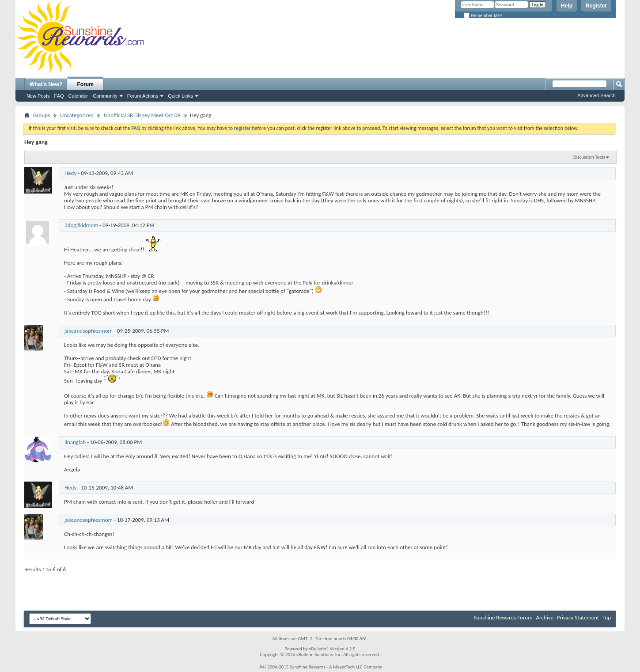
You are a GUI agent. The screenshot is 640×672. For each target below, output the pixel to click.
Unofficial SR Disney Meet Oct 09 (142, 115)
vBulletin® (319, 649)
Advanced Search (596, 95)
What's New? (46, 84)
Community (105, 96)
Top (607, 617)
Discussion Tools (589, 157)
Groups (42, 115)
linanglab (75, 442)
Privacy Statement (578, 617)
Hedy (70, 173)
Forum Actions (143, 96)
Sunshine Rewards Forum (503, 617)
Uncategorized (77, 115)
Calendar (78, 96)
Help (567, 6)
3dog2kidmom (81, 225)
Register (596, 6)
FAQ (59, 96)
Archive (544, 617)
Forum (85, 84)
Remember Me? (483, 16)
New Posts (38, 96)
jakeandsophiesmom (89, 331)
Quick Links (180, 96)
